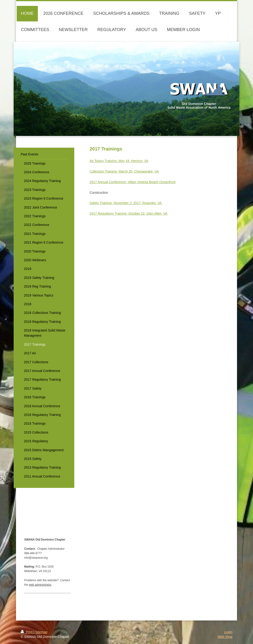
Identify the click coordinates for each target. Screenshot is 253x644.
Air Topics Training (103, 161)
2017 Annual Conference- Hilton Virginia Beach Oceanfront (133, 182)
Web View (225, 637)
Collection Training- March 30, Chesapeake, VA (124, 171)
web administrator (40, 585)
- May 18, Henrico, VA (132, 161)
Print (27, 632)
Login (228, 632)
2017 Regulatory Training (108, 213)
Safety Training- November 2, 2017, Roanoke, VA (126, 203)
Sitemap (41, 632)
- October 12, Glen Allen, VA (147, 213)
